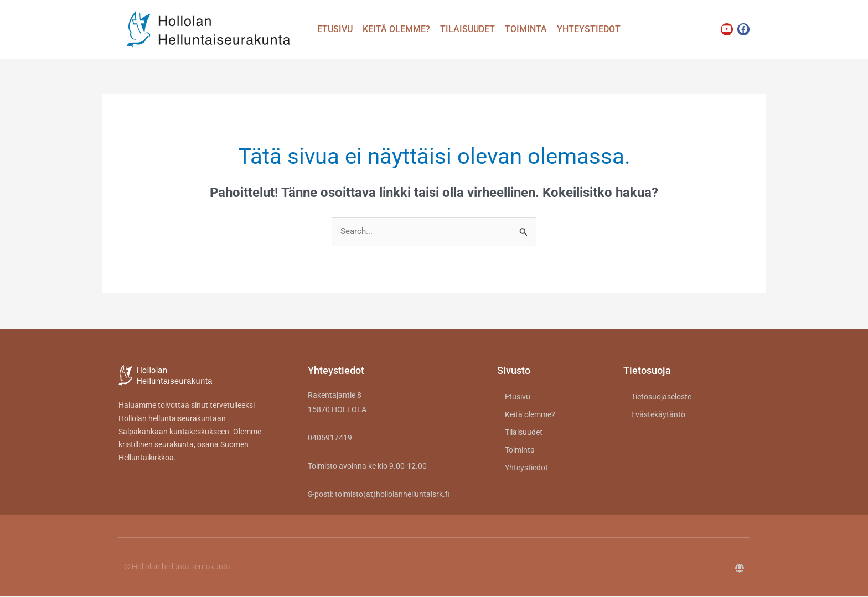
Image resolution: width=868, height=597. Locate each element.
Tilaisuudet (467, 29)
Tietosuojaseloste (661, 397)
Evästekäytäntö (658, 415)
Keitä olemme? (396, 29)
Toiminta (526, 29)
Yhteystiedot (589, 29)
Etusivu (335, 29)
